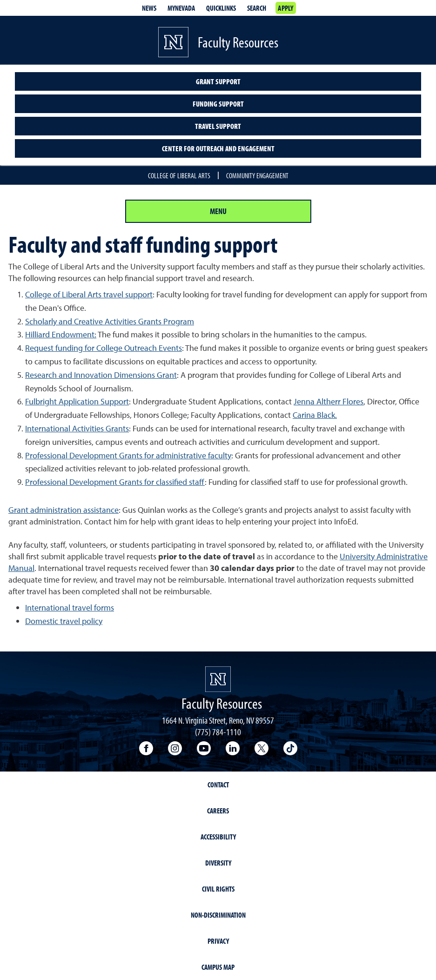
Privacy (218, 941)
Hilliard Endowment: (61, 334)
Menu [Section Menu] (218, 211)
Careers (218, 811)
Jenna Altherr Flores (329, 401)
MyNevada (181, 8)
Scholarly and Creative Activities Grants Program (110, 321)
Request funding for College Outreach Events (104, 348)
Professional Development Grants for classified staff (115, 482)
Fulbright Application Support (77, 401)
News (149, 8)
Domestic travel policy (64, 621)
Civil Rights (218, 889)
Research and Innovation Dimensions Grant (101, 375)
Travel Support (218, 126)
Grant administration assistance (64, 510)
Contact (218, 785)
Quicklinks (221, 8)
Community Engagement (257, 175)
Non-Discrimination (218, 915)
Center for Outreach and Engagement (218, 148)
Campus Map (218, 967)
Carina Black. (315, 415)
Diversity (218, 863)
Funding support (218, 104)
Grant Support (218, 81)
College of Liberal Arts (179, 175)
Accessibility (218, 837)
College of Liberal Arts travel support (89, 294)
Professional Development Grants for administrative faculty (128, 455)
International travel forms (70, 607)
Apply (285, 8)
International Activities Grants (77, 428)
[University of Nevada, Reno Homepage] (218, 679)
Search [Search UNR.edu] (257, 8)
